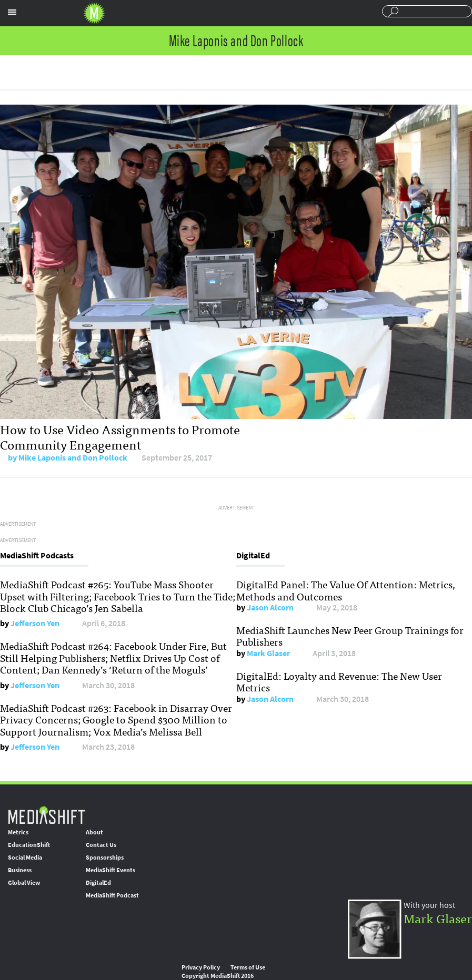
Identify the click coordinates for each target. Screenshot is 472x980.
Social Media (25, 857)
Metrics (18, 832)
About (94, 832)
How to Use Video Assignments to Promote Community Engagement (120, 436)
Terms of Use (248, 967)
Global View (24, 883)
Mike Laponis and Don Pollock (73, 458)
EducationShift (29, 845)
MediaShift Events (111, 870)
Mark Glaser (268, 653)
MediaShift (46, 815)
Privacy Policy (201, 967)
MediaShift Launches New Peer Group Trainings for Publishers (350, 636)
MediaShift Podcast (112, 895)
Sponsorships (105, 857)
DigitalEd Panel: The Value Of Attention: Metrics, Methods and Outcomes (346, 590)
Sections (12, 12)
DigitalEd (98, 883)
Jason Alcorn (270, 608)
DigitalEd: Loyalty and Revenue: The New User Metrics (339, 681)
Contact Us (101, 845)
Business (20, 870)
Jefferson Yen (35, 623)
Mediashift (94, 13)
